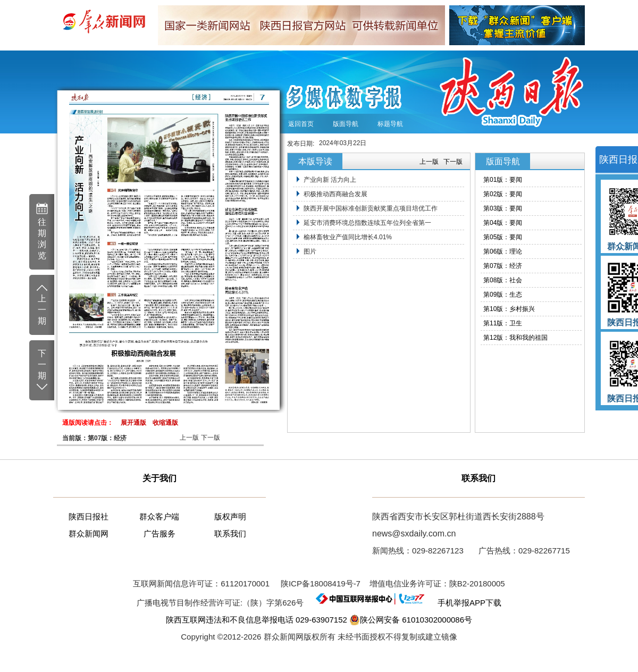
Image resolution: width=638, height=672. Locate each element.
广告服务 (159, 534)
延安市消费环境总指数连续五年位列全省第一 (367, 223)
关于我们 (159, 478)
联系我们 (230, 534)
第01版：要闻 (503, 180)
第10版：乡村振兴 (509, 309)
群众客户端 (159, 516)
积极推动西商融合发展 (335, 194)
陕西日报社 (89, 516)
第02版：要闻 (503, 194)
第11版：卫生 (503, 323)
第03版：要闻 (503, 208)
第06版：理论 (503, 251)
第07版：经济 (503, 266)
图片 (310, 251)
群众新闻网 (89, 534)
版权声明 (230, 516)
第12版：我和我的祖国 (515, 338)
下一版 (211, 438)
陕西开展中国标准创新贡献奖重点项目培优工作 (371, 208)
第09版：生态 (503, 295)
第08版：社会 (503, 280)
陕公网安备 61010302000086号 (411, 620)
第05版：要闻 (503, 237)
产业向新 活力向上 (330, 180)
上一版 (189, 438)
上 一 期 (42, 304)
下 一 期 (42, 371)
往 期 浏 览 (42, 231)
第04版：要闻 (503, 223)
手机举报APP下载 (465, 603)
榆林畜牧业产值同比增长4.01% (348, 237)
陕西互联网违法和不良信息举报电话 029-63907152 (257, 620)
